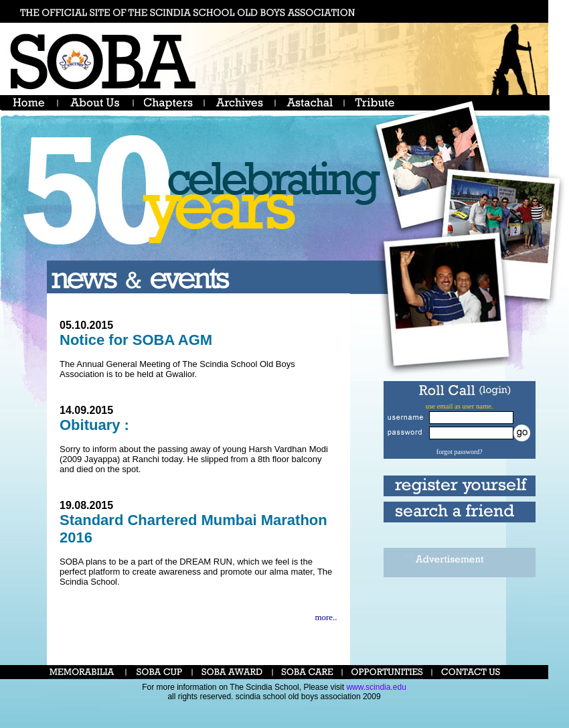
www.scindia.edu (376, 687)
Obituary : (94, 425)
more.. (326, 617)
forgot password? (460, 452)
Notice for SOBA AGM (136, 340)
